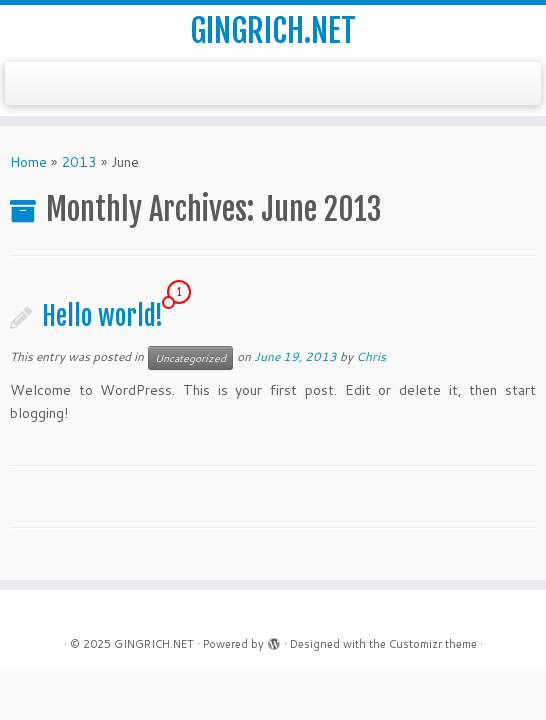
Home (28, 162)
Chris (371, 356)
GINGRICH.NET (273, 31)
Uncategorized (190, 358)
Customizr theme (433, 644)
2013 (79, 162)
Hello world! (102, 316)
